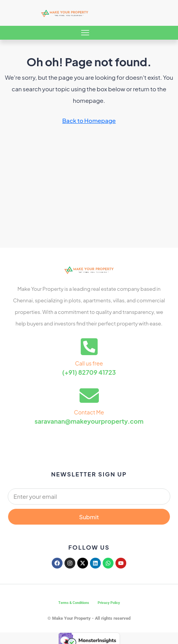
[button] (85, 33)
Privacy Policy (109, 603)
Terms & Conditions (74, 603)
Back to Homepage (89, 120)
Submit (89, 517)
